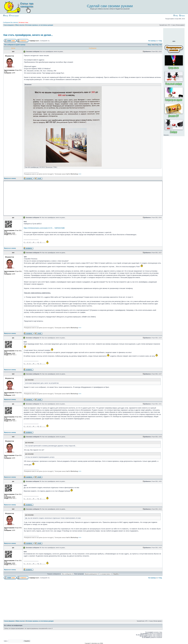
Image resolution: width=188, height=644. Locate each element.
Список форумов (9, 25)
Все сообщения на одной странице (15, 45)
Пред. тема (151, 45)
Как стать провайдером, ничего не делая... (28, 35)
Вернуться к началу (10, 178)
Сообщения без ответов (10, 22)
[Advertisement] (83, 30)
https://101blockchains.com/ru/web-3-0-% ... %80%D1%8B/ (44, 228)
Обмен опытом (20, 25)
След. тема (159, 45)
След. (160, 41)
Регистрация (14, 16)
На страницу (152, 41)
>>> (53, 174)
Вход (6, 16)
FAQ (176, 16)
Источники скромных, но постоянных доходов (39, 25)
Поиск (182, 16)
